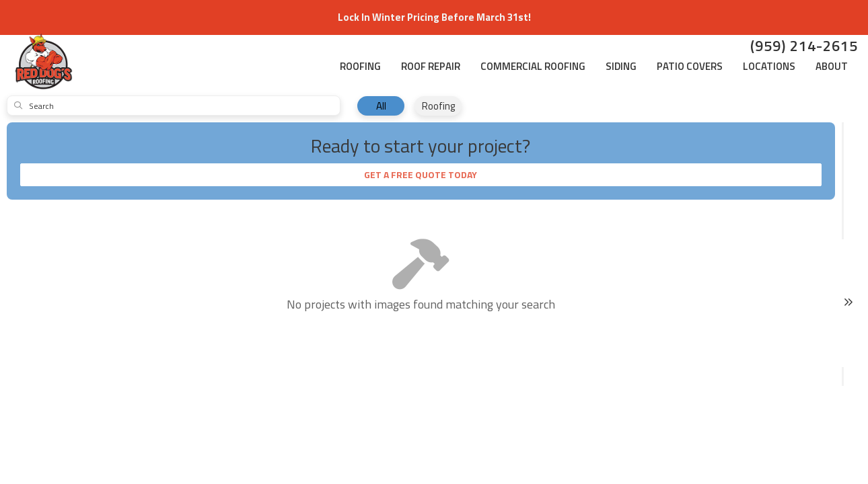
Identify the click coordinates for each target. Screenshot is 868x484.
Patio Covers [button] (690, 66)
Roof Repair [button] (431, 66)
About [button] (832, 66)
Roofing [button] (360, 66)
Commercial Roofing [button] (533, 66)
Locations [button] (769, 66)
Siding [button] (621, 66)
